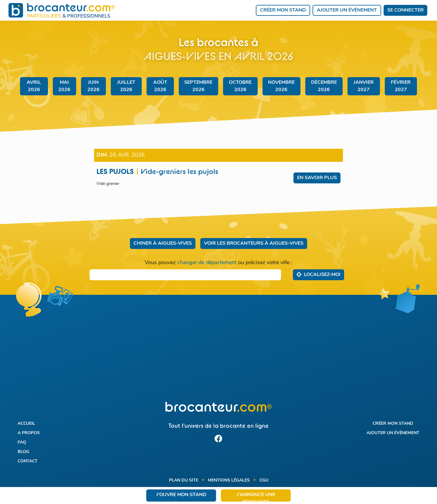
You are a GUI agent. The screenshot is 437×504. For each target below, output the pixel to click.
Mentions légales (229, 480)
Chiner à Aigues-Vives (163, 243)
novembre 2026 (281, 86)
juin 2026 (93, 86)
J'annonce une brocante (256, 497)
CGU (264, 480)
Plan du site (184, 480)
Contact (28, 461)
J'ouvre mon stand (181, 495)
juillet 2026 (126, 86)
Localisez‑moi (318, 274)
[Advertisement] (218, 352)
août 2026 (160, 86)
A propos (29, 433)
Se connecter (405, 10)
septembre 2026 (198, 86)
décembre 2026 (324, 86)
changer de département (207, 263)
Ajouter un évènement (347, 10)
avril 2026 (34, 86)
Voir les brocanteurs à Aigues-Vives (254, 243)
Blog (23, 452)
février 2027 (401, 86)
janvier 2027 (364, 86)
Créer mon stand (283, 10)
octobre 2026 (240, 86)
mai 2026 (64, 86)
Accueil (26, 424)
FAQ (22, 443)
